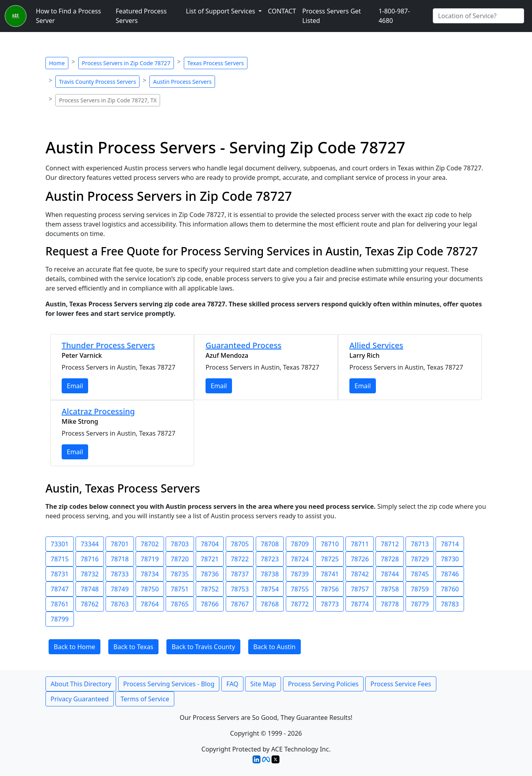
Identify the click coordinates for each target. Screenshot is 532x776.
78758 (390, 589)
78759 (420, 589)
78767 (240, 604)
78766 (210, 604)
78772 (300, 604)
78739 (300, 574)
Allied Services (376, 345)
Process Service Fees (401, 684)
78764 (150, 604)
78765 (180, 604)
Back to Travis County (203, 647)
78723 (270, 559)
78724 (300, 559)
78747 (60, 589)
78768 (270, 604)
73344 (90, 544)
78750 (150, 589)
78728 (390, 559)
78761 (60, 604)
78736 (210, 574)
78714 (450, 544)
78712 (390, 544)
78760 (450, 589)
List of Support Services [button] (221, 11)
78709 (300, 544)
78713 (420, 544)
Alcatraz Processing (98, 411)
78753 (240, 589)
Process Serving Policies (324, 684)
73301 (60, 544)
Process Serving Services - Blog (169, 684)
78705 (240, 544)
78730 (450, 559)
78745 (420, 574)
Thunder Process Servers (108, 345)
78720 (180, 559)
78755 (300, 589)
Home (57, 63)
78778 (390, 604)
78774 (360, 604)
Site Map (263, 684)
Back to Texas (133, 647)
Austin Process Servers (182, 82)
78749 (120, 589)
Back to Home (75, 647)
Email (75, 386)
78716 (90, 559)
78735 (180, 574)
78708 (270, 544)
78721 (210, 559)
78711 (360, 544)
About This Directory (81, 684)
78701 (120, 544)
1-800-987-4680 (394, 16)
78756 (330, 589)
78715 (60, 559)
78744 (390, 574)
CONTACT (282, 11)
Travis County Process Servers (97, 82)
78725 (330, 559)
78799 (60, 619)
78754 (270, 589)
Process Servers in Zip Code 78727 (126, 63)
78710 (330, 544)
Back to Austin (274, 647)
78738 (270, 574)
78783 (450, 604)
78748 (90, 589)
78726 (360, 559)
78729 (420, 559)
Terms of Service (145, 699)
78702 (150, 544)
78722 (240, 559)
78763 (120, 604)
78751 (180, 589)
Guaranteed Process (243, 345)
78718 (120, 559)
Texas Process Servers (216, 63)
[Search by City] (478, 16)
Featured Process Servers (141, 16)
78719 (150, 559)
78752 (210, 589)
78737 (240, 574)
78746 (450, 574)
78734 (150, 574)
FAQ (232, 684)
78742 (360, 574)
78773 (330, 604)
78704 (210, 544)
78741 (330, 574)
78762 (90, 604)
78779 (420, 604)
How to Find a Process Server (69, 16)
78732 (90, 574)
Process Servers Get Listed (332, 16)
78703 (180, 544)
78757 (360, 589)
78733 (120, 574)
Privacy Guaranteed (80, 699)
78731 (60, 574)
